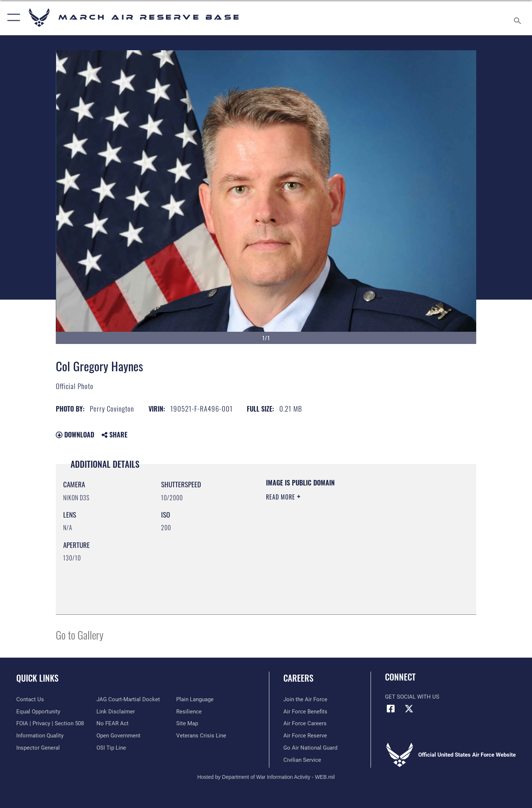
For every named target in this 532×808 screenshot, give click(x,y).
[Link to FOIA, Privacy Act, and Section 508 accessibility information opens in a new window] (50, 723)
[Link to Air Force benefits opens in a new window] (305, 712)
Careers (298, 678)
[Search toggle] (519, 18)
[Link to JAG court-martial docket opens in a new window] (128, 699)
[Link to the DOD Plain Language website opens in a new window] (195, 699)
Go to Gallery (80, 635)
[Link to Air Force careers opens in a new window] (305, 723)
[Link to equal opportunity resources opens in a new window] (38, 712)
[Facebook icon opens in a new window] (391, 709)
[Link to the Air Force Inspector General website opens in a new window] (38, 748)
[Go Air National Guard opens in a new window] (310, 748)
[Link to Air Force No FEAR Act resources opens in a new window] (112, 723)
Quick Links (37, 678)
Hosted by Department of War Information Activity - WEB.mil (266, 777)
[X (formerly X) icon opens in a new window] (409, 709)
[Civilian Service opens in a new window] (302, 760)
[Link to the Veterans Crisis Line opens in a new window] (201, 736)
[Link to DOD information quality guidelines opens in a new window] (40, 736)
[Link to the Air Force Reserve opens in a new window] (305, 736)
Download (75, 434)
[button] (12, 18)
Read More (282, 497)
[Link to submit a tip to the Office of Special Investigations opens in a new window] (111, 748)
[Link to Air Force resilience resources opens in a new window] (189, 712)
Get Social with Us (412, 697)
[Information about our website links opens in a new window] (116, 712)
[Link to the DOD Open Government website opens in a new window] (118, 736)
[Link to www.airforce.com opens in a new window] (305, 699)
